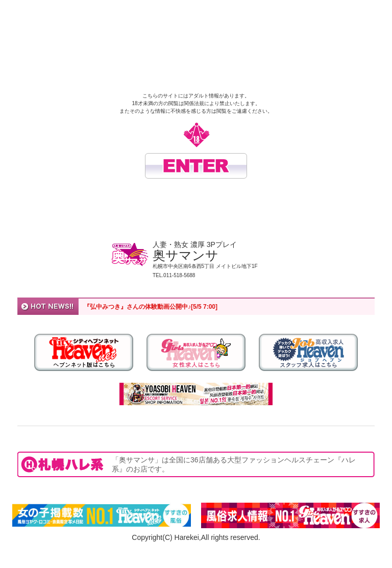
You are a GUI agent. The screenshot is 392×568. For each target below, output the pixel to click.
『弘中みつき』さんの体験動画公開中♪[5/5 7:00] (151, 307)
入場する (196, 166)
